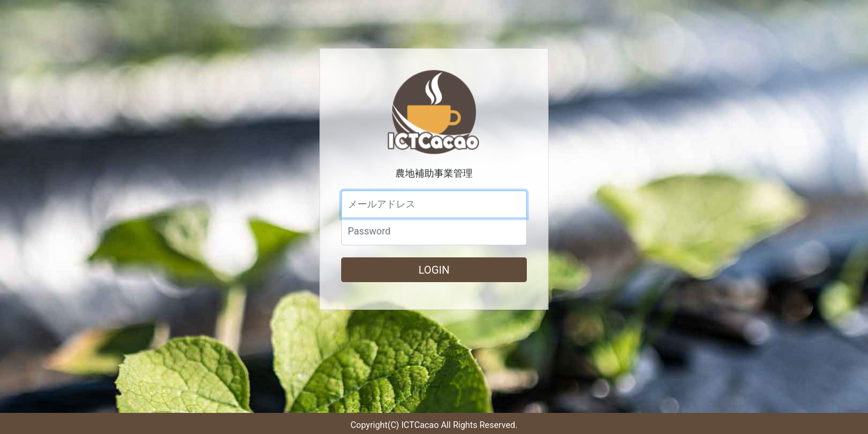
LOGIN (434, 270)
